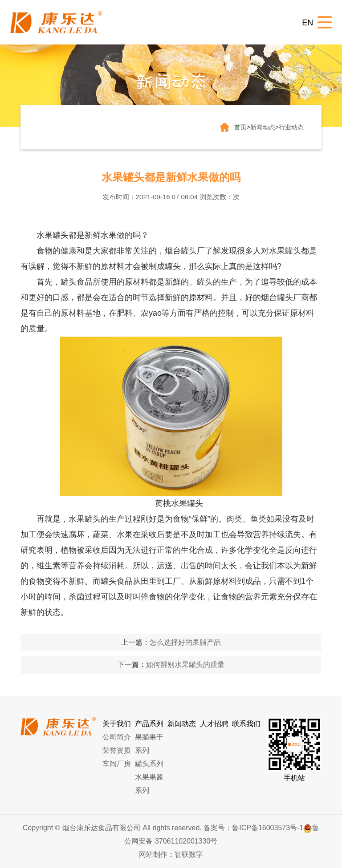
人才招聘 (214, 724)
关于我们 (117, 724)
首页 (240, 127)
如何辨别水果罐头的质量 (185, 665)
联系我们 (246, 724)
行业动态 (291, 127)
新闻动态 (263, 127)
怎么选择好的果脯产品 (185, 642)
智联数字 (189, 854)
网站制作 (153, 854)
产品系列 (149, 724)
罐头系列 (149, 764)
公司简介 (117, 737)
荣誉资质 (117, 750)
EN (307, 23)
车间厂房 (117, 764)
